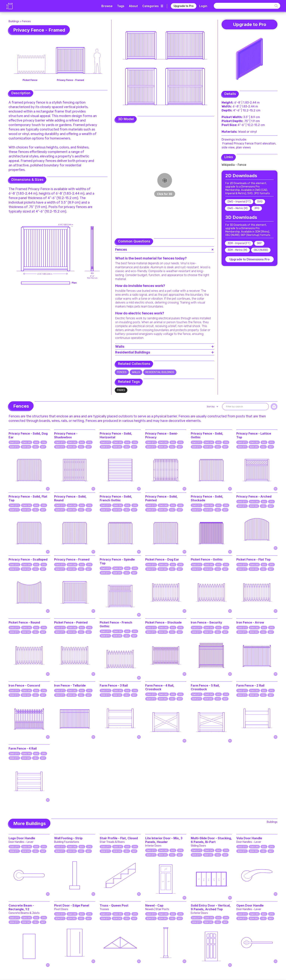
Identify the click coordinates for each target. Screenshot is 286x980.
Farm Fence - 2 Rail (250, 685)
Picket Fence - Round (24, 622)
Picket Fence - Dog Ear (162, 559)
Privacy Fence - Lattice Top (254, 435)
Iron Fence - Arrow (250, 622)
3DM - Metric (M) (237, 250)
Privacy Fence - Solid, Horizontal (116, 435)
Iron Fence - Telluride (70, 685)
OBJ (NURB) (261, 250)
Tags (121, 6)
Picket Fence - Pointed (71, 622)
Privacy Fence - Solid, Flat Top (28, 498)
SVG (260, 202)
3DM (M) (26, 447)
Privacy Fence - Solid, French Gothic (116, 498)
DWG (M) (27, 443)
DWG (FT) (14, 443)
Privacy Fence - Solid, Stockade (207, 498)
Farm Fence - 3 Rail (114, 685)
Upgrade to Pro (184, 6)
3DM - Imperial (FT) (239, 243)
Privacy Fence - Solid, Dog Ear (28, 435)
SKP (259, 243)
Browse (107, 6)
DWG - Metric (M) (238, 208)
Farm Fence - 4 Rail (23, 748)
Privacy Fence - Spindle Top (117, 561)
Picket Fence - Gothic (207, 559)
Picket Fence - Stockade (163, 622)
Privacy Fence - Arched (254, 496)
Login (203, 6)
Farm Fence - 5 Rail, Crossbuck (205, 687)
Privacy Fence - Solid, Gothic (207, 435)
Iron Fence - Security (206, 622)
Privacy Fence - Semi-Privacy (162, 435)
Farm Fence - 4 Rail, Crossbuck (160, 687)
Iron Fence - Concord (24, 685)
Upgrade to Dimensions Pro (250, 259)
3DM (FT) (14, 447)
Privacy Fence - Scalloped (28, 559)
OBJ (36, 447)
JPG (257, 208)
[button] (212, 407)
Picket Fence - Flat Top (253, 559)
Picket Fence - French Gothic (116, 624)
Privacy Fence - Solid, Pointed (161, 498)
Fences (26, 21)
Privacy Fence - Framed (72, 559)
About (133, 6)
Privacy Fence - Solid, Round (70, 498)
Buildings (14, 21)
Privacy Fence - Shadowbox (66, 435)
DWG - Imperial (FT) (239, 202)
